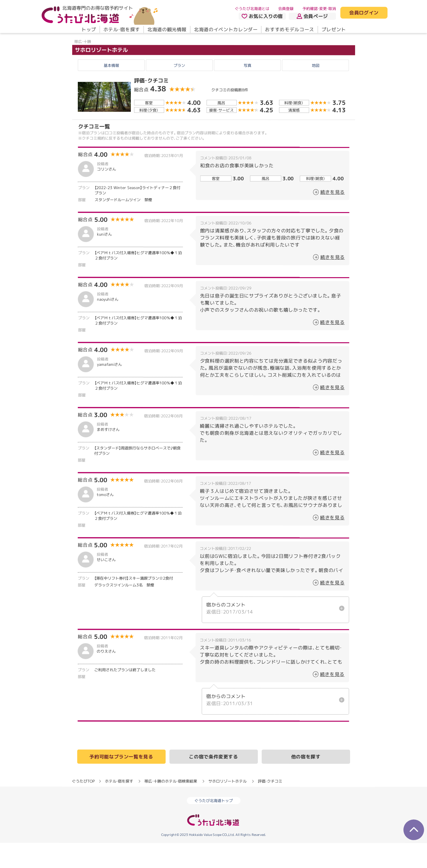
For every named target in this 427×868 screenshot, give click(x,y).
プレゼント (333, 29)
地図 (316, 90)
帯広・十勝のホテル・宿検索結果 (171, 806)
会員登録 (286, 9)
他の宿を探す (306, 782)
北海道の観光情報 (167, 29)
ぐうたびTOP (83, 806)
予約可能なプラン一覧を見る (121, 781)
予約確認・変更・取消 (319, 9)
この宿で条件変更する (213, 781)
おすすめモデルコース (289, 29)
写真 (248, 90)
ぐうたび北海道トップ (214, 826)
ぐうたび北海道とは (252, 9)
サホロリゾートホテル (101, 75)
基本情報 (111, 90)
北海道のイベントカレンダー (226, 29)
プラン (179, 90)
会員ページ (312, 16)
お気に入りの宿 (262, 16)
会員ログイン (364, 13)
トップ (88, 29)
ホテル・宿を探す (121, 29)
